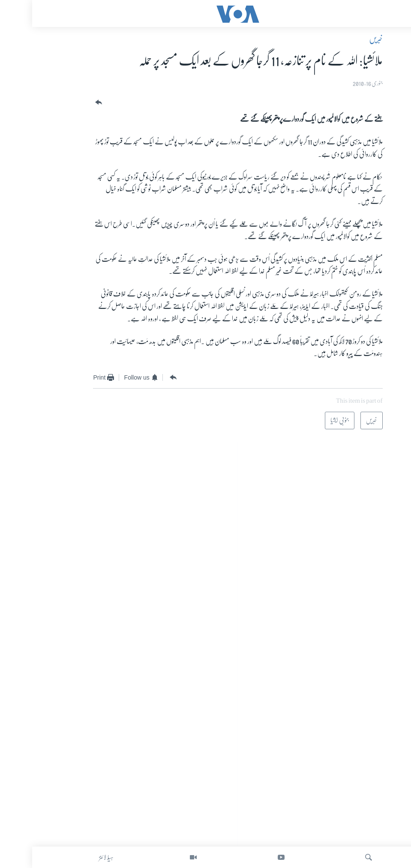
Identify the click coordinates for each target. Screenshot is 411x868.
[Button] (66, 103)
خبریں (344, 39)
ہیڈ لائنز (74, 857)
